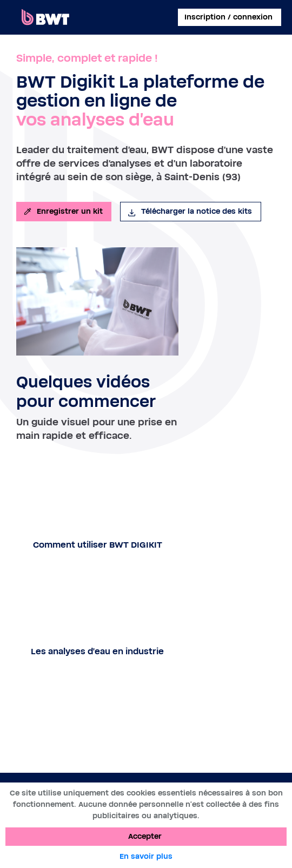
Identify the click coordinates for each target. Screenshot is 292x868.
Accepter (145, 837)
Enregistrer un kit (63, 212)
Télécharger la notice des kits (190, 212)
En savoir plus (146, 857)
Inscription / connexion (228, 17)
